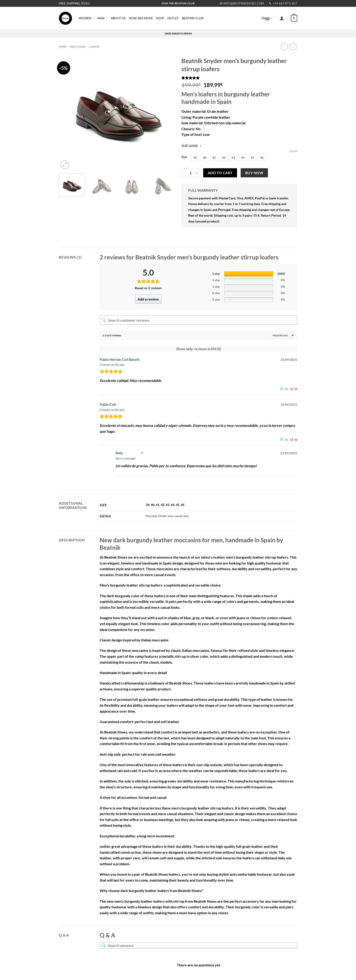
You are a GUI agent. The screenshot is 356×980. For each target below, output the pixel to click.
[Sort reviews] (283, 335)
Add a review (148, 299)
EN (267, 18)
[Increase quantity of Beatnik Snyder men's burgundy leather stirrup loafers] (197, 173)
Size (184, 157)
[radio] (195, 158)
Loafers (94, 47)
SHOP (160, 18)
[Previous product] (293, 47)
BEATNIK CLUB (193, 18)
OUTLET (173, 18)
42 (163, 505)
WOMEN (87, 18)
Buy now (254, 173)
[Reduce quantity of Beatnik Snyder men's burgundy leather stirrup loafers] (184, 173)
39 (148, 505)
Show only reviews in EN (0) (199, 349)
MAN (103, 18)
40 (153, 505)
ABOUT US (118, 18)
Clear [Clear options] (293, 151)
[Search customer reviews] (198, 320)
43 (168, 505)
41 (158, 505)
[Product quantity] (190, 173)
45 (178, 505)
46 (183, 505)
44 (173, 505)
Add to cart (220, 173)
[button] (282, 18)
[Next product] (284, 47)
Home (63, 47)
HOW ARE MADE (141, 18)
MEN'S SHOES (78, 47)
